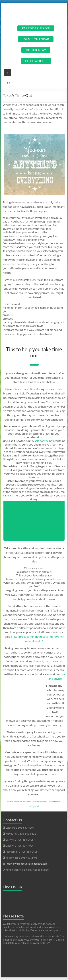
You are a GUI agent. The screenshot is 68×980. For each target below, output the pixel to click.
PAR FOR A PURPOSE (36, 28)
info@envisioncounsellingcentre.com (27, 864)
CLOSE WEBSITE (36, 61)
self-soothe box (44, 441)
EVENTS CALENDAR (36, 39)
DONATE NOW (36, 50)
